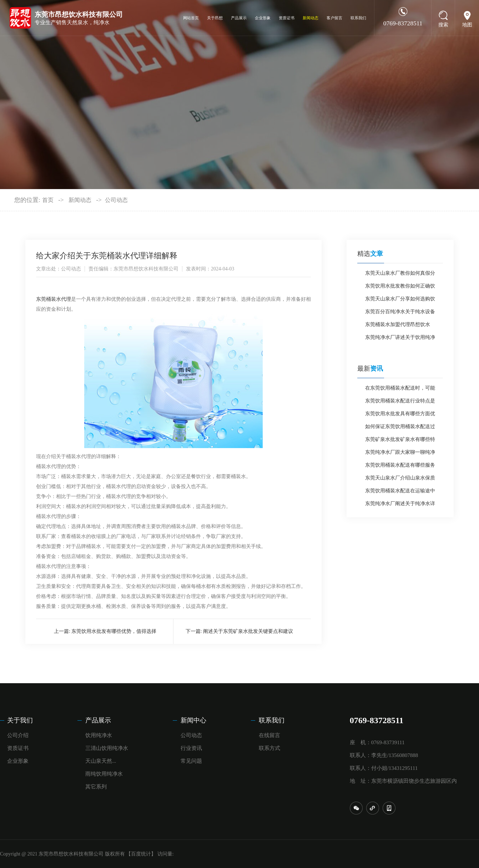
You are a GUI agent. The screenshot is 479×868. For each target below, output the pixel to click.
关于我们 (20, 720)
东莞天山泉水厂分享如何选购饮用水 (400, 301)
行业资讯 (191, 748)
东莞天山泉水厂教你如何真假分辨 (400, 275)
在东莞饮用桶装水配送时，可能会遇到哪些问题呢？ (400, 390)
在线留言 (269, 735)
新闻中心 (193, 720)
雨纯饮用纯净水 (104, 774)
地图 (467, 25)
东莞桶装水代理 (54, 299)
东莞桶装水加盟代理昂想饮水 (398, 324)
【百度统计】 (141, 854)
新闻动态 (311, 18)
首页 (48, 200)
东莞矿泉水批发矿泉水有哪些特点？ (400, 441)
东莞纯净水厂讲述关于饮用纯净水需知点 (400, 339)
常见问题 (191, 761)
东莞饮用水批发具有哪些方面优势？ (400, 416)
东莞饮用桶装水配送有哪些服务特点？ (400, 467)
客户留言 (334, 18)
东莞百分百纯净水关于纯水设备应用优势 (400, 314)
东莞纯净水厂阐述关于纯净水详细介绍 (400, 506)
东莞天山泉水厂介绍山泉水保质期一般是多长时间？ (400, 480)
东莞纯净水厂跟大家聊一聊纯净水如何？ (400, 454)
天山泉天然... (101, 761)
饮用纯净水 (99, 735)
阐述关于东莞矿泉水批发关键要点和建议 (248, 631)
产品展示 (239, 18)
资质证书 (287, 18)
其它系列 (96, 787)
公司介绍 (18, 735)
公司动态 (116, 200)
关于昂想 (215, 18)
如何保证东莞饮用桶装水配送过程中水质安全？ (400, 428)
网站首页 (191, 18)
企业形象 (263, 18)
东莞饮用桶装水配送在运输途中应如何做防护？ (400, 493)
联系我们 (358, 18)
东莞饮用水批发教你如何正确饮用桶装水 (400, 288)
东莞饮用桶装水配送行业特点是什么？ (400, 403)
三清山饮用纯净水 (107, 748)
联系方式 (269, 748)
